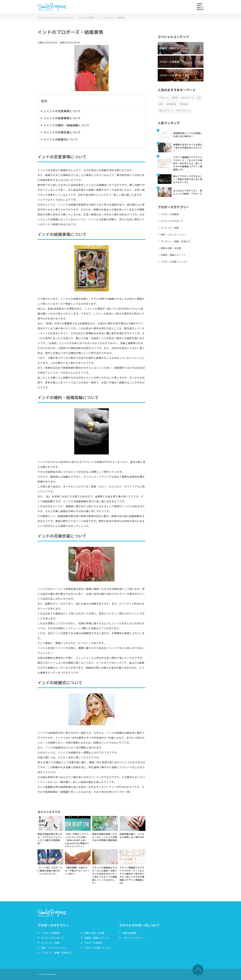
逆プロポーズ (188, 97)
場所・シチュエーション (173, 235)
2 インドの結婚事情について (62, 118)
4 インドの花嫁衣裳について (62, 132)
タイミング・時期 (170, 228)
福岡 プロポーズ (166, 110)
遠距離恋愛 (171, 104)
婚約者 (175, 97)
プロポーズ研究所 (93, 943)
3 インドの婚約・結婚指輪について (67, 125)
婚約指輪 (184, 104)
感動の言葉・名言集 (171, 248)
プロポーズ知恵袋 (169, 62)
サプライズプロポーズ (172, 221)
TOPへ (198, 970)
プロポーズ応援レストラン (175, 75)
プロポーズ (164, 97)
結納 (161, 104)
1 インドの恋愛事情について (62, 111)
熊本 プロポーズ (184, 110)
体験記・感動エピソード (173, 48)
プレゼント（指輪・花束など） (177, 241)
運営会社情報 (130, 933)
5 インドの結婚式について (61, 139)
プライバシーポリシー (134, 938)
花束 (199, 97)
